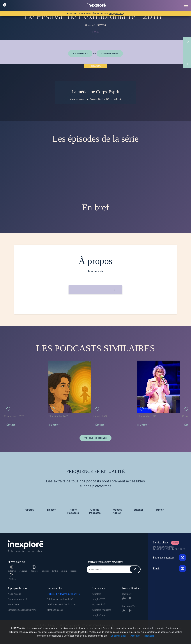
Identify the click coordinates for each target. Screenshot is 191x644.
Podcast (73, 571)
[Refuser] (149, 636)
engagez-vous (116, 13)
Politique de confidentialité (60, 599)
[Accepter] (135, 636)
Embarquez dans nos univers (22, 610)
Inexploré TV (98, 599)
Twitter (55, 571)
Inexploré (96, 594)
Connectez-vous (110, 53)
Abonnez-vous (80, 53)
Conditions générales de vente (61, 605)
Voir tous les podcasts (95, 438)
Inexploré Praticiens (101, 610)
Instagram (12, 569)
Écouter (11, 425)
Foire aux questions (170, 558)
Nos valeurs (13, 605)
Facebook (45, 571)
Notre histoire (14, 594)
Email (170, 569)
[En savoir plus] (118, 636)
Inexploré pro (98, 615)
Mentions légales (55, 610)
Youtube (34, 569)
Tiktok (64, 571)
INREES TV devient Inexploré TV (64, 594)
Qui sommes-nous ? (17, 599)
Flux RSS (12, 577)
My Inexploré (98, 605)
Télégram (23, 571)
